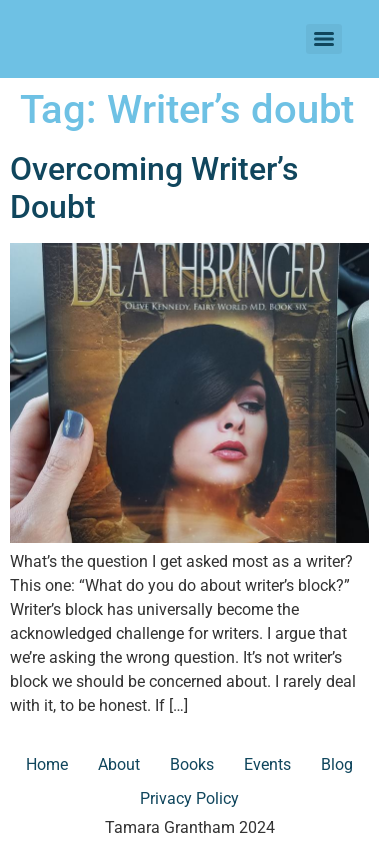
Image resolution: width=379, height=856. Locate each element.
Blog (337, 764)
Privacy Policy (189, 798)
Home (47, 764)
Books (192, 764)
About (119, 764)
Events (267, 764)
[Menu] (324, 39)
